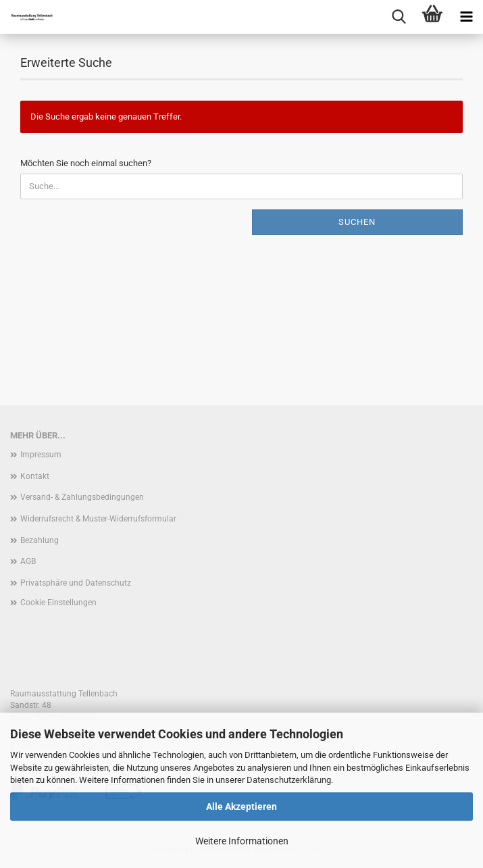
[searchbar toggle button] (399, 17)
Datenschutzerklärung (289, 780)
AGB (28, 561)
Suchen (357, 222)
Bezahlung (40, 540)
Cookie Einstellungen (58, 603)
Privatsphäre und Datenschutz (76, 583)
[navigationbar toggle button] (466, 17)
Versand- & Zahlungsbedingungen (82, 497)
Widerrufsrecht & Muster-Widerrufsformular (98, 519)
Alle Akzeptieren (241, 807)
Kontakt (35, 476)
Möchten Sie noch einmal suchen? (86, 163)
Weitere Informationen (242, 841)
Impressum (41, 455)
